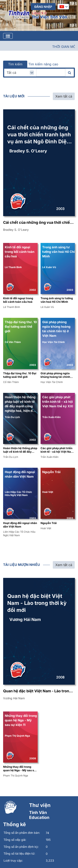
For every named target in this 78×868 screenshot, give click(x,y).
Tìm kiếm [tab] (15, 64)
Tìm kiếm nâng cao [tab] (43, 64)
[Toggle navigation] (8, 36)
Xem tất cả (64, 96)
